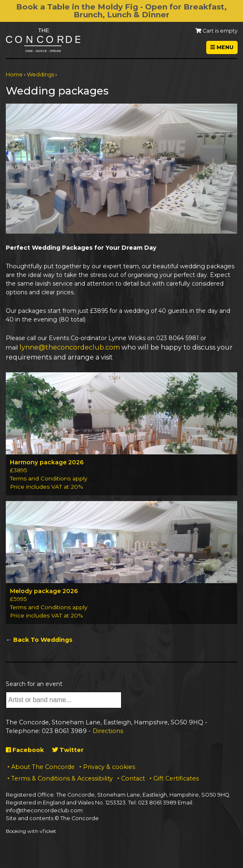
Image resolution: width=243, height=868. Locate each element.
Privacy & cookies (109, 767)
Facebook (25, 750)
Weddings (40, 75)
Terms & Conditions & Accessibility (62, 778)
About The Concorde (43, 767)
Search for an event (34, 684)
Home (14, 75)
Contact (133, 778)
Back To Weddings (43, 640)
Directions (108, 731)
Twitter (68, 750)
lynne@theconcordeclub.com (70, 347)
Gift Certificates (176, 778)
